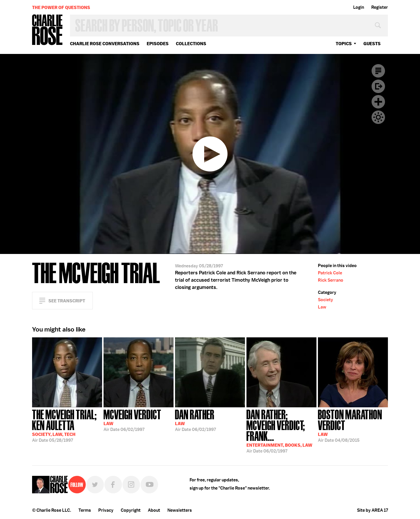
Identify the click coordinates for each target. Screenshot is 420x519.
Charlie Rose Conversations (105, 44)
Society (325, 300)
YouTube (149, 485)
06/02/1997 (132, 420)
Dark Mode (378, 117)
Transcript (378, 71)
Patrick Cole (330, 273)
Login (359, 7)
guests (372, 44)
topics (344, 44)
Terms (85, 510)
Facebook (113, 485)
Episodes (158, 44)
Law (322, 307)
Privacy (106, 510)
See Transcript (67, 301)
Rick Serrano (331, 280)
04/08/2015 (353, 425)
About (154, 510)
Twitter (95, 485)
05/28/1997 (67, 425)
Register (380, 7)
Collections (191, 44)
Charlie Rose (48, 30)
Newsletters (180, 510)
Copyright (131, 510)
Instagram (131, 485)
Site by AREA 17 (372, 510)
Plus (378, 102)
